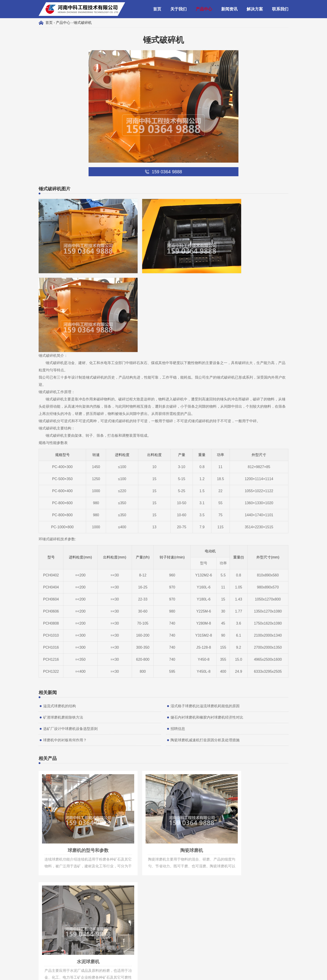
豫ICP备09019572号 (193, 974)
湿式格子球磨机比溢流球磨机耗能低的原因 (205, 613)
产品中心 (204, 9)
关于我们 (178, 9)
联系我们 (280, 9)
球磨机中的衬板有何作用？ (65, 647)
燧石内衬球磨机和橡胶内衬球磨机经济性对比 (207, 624)
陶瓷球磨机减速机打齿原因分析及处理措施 (205, 647)
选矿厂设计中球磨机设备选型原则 (70, 636)
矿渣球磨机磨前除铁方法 (63, 624)
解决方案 (255, 9)
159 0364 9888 (62, 909)
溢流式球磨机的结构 (59, 613)
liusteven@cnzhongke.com (71, 916)
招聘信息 (178, 636)
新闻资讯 (229, 9)
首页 (157, 9)
